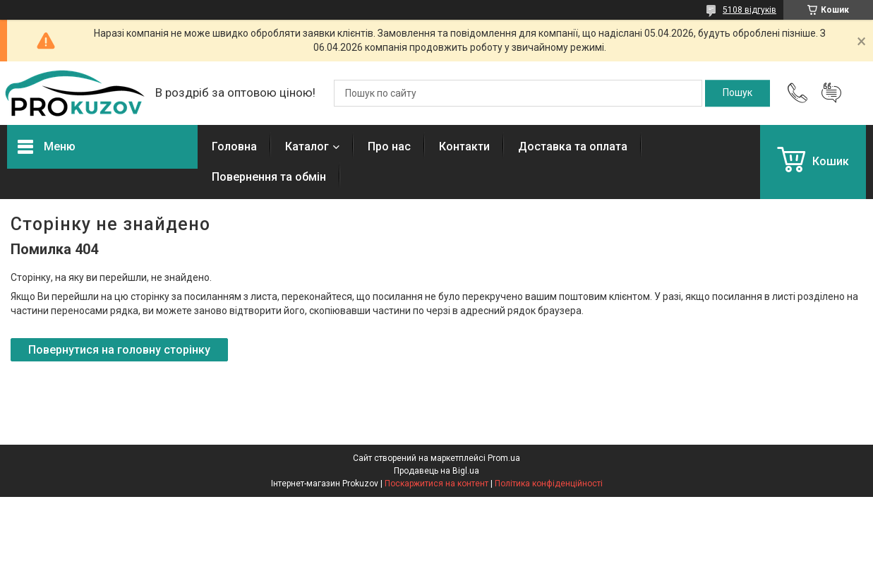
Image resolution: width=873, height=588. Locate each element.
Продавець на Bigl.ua (436, 471)
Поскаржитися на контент (436, 484)
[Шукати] (737, 93)
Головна (234, 146)
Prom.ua (504, 458)
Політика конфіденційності (549, 484)
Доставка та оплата (573, 146)
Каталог (307, 146)
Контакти (464, 146)
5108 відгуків (749, 10)
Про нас (389, 146)
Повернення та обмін (269, 177)
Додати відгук (831, 93)
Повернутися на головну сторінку (119, 350)
